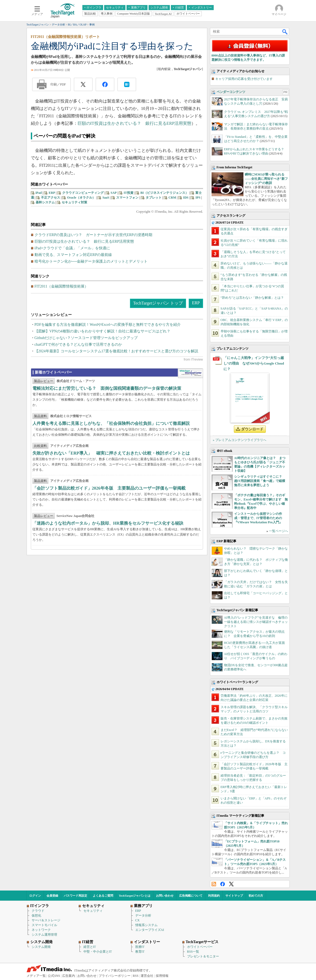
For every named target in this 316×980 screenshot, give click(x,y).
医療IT (140, 947)
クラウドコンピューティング (83, 193)
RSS (214, 884)
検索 (285, 32)
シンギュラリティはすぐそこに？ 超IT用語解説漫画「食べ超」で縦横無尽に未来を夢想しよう (260, 481)
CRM (172, 198)
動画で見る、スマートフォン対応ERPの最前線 (73, 255)
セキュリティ (93, 911)
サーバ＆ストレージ (46, 920)
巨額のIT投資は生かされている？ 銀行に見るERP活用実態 (134, 123)
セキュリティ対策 (74, 202)
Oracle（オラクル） (81, 198)
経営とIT (90, 947)
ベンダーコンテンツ (231, 92)
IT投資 (128, 193)
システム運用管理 (44, 935)
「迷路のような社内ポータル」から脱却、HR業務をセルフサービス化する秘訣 (108, 523)
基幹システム (45, 202)
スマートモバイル (44, 925)
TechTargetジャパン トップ (158, 303)
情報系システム (146, 925)
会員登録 (52, 896)
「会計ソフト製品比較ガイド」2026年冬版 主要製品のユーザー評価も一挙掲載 (109, 488)
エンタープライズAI (150, 930)
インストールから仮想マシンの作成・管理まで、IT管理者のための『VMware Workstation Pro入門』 (258, 518)
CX (138, 920)
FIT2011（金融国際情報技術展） (61, 286)
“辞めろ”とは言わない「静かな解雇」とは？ (252, 298)
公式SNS (54, 976)
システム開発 (41, 947)
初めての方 (256, 896)
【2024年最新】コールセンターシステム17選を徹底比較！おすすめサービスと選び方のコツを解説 (116, 351)
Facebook (223, 884)
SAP (114, 193)
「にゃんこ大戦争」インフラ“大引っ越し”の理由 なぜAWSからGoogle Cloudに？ (254, 363)
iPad (39, 193)
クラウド (38, 911)
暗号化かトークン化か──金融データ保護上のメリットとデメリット (91, 261)
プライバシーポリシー (115, 976)
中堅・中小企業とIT (98, 952)
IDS (186, 198)
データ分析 (143, 915)
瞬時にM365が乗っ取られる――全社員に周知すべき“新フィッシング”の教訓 (266, 179)
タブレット (154, 198)
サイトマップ (234, 896)
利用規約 (214, 896)
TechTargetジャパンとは (135, 896)
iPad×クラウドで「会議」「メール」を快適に (72, 248)
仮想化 (36, 915)
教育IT (140, 952)
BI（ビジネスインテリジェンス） (164, 193)
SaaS (106, 198)
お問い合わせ (165, 896)
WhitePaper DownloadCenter (190, 373)
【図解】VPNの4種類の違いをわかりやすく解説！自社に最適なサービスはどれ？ (102, 331)
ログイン (35, 896)
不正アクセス (50, 198)
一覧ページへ (279, 531)
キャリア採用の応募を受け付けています (244, 79)
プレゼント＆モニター (203, 956)
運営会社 (147, 976)
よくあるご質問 (103, 896)
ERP (52, 193)
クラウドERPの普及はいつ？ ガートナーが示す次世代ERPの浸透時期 (93, 235)
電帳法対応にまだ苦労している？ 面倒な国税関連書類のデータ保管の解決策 (107, 388)
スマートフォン (127, 198)
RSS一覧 (193, 952)
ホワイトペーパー (200, 947)
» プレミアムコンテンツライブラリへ (240, 440)
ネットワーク (41, 930)
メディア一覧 (36, 976)
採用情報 (162, 976)
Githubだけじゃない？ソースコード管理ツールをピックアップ (86, 338)
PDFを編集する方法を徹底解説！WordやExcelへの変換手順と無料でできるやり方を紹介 (108, 325)
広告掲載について (191, 896)
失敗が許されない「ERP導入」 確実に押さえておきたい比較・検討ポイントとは (111, 453)
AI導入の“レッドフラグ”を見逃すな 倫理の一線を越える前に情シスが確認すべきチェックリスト (256, 622)
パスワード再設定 (75, 896)
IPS (198, 198)
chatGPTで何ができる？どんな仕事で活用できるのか (78, 345)
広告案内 (69, 976)
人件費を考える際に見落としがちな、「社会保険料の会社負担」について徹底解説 (111, 423)
